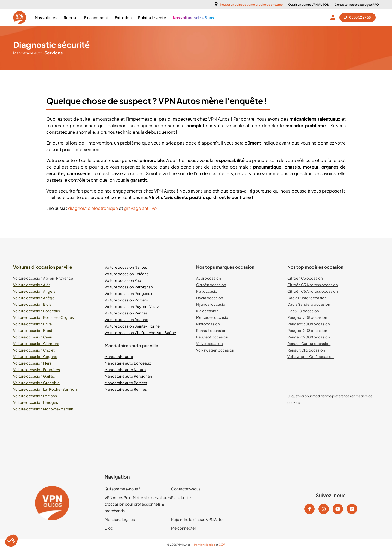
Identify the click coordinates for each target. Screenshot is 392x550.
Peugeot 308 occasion (307, 317)
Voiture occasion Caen (33, 337)
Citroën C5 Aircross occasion (313, 291)
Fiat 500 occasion (303, 311)
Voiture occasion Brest (33, 330)
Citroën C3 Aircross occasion (313, 285)
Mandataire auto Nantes (125, 370)
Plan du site (181, 497)
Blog (109, 528)
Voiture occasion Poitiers (126, 300)
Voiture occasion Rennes (126, 313)
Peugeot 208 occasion (307, 330)
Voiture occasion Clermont (36, 343)
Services (53, 53)
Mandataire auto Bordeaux (128, 363)
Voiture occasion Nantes (126, 267)
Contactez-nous (186, 489)
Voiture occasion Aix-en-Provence (43, 278)
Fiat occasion (208, 291)
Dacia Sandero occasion (309, 304)
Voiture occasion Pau (123, 280)
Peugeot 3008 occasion (309, 324)
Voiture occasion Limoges (36, 402)
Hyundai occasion (212, 304)
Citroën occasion (211, 285)
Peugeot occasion (212, 337)
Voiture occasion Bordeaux (37, 311)
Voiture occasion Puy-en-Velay (132, 306)
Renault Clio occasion (306, 350)
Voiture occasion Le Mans (35, 396)
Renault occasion (211, 330)
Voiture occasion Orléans (127, 274)
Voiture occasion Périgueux (128, 293)
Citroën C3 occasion (305, 278)
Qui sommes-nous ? (122, 489)
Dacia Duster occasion (307, 298)
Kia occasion (207, 311)
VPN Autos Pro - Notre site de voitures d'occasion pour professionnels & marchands (138, 504)
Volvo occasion (209, 343)
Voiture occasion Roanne (126, 320)
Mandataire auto (28, 53)
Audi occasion (209, 278)
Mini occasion (208, 324)
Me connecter (184, 528)
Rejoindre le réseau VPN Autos (198, 519)
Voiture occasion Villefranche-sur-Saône (140, 333)
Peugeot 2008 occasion (309, 337)
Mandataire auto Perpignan (128, 376)
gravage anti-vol (141, 208)
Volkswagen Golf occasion (311, 357)
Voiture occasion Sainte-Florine (132, 326)
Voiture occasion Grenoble (36, 383)
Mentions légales (120, 519)
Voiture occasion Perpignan (129, 287)
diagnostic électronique (93, 208)
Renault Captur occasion (309, 343)
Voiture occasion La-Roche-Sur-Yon (45, 389)
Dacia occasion (210, 298)
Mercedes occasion (213, 317)
